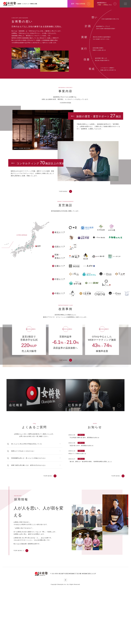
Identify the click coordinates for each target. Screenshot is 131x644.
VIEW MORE (65, 248)
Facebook (65, 637)
